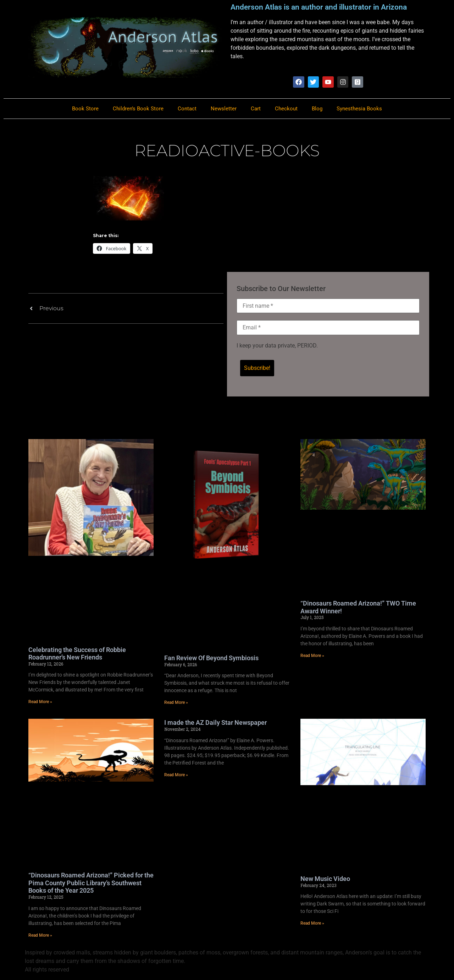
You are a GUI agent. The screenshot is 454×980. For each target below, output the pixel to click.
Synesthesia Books (359, 109)
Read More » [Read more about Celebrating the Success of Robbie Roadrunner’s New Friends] (40, 702)
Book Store (85, 109)
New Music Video (325, 879)
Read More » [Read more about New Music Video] (312, 924)
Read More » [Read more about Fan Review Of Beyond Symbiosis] (176, 703)
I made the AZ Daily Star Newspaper (215, 723)
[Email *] (328, 328)
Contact (187, 109)
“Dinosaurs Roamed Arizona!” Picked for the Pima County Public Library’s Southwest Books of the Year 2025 (91, 883)
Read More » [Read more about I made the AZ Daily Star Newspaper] (176, 775)
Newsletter (224, 109)
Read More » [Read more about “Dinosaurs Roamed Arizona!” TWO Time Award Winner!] (312, 656)
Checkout (286, 109)
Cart (256, 109)
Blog (317, 109)
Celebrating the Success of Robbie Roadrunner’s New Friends (77, 654)
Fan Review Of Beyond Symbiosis (211, 659)
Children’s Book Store (138, 109)
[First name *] (328, 306)
